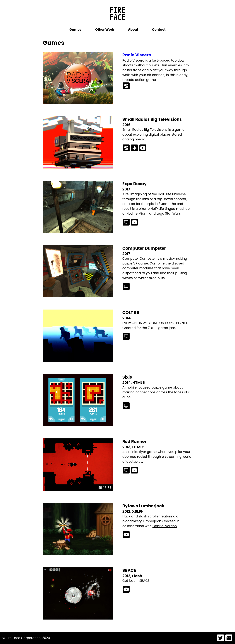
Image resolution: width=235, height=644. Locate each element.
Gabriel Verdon (165, 526)
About (133, 30)
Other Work (105, 30)
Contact (159, 30)
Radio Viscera (137, 55)
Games (75, 30)
